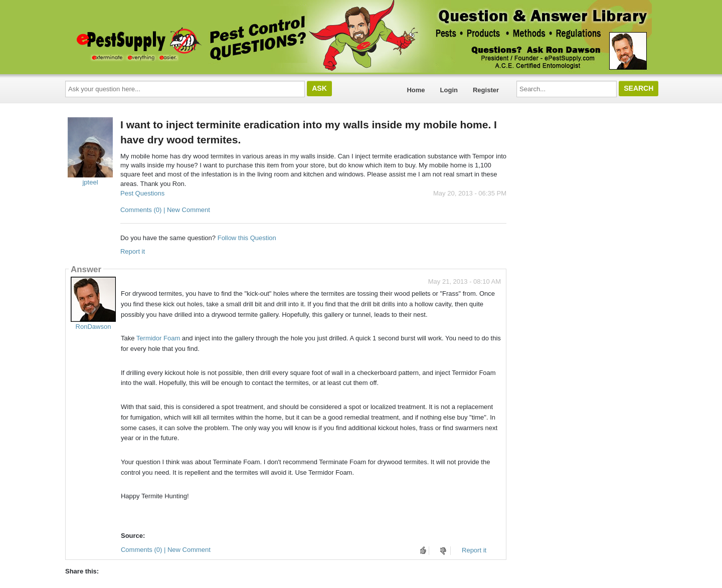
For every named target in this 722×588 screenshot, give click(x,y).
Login (449, 90)
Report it (133, 251)
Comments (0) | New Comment (165, 210)
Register (486, 90)
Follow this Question (247, 238)
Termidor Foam (158, 338)
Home (416, 90)
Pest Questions (142, 193)
